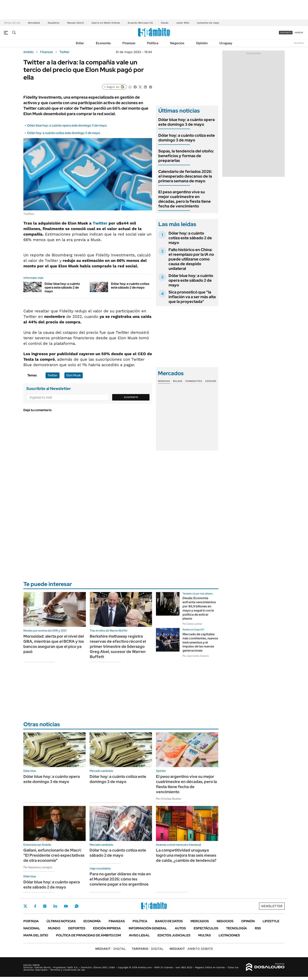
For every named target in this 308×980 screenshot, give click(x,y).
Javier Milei (183, 23)
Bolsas (178, 381)
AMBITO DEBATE (191, 949)
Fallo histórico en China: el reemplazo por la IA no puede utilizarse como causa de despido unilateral (191, 259)
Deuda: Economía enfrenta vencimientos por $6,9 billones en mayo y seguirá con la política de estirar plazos (199, 608)
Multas (204, 935)
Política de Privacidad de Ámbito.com (88, 935)
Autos (180, 928)
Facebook (35, 906)
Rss (258, 928)
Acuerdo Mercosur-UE (140, 23)
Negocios (177, 43)
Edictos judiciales (174, 935)
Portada (31, 921)
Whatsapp (77, 906)
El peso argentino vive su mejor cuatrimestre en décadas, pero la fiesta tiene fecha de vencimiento (185, 199)
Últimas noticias (61, 921)
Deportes (77, 928)
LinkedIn (55, 906)
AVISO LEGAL (139, 935)
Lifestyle (271, 921)
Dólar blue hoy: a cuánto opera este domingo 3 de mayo (67, 125)
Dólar (80, 43)
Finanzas (129, 43)
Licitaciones (229, 935)
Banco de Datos (169, 921)
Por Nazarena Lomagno (38, 867)
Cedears (211, 381)
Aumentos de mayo (208, 23)
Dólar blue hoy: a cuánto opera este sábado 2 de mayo (62, 287)
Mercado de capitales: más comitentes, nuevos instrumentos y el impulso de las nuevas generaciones (200, 642)
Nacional (32, 928)
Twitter (65, 52)
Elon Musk (74, 375)
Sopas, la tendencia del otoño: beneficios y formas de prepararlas (186, 156)
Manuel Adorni (75, 23)
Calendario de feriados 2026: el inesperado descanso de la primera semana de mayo (185, 176)
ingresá (299, 33)
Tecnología (236, 928)
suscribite (286, 33)
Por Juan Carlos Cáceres (196, 656)
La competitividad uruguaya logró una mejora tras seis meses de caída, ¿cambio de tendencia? (186, 855)
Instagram (45, 906)
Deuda (165, 23)
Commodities (194, 381)
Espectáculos (206, 928)
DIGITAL (111, 949)
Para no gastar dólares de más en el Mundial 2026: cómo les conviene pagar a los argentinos (120, 879)
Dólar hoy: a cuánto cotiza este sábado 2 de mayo (130, 286)
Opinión (202, 43)
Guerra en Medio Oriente (106, 23)
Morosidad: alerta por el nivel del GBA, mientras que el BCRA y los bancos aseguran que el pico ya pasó (54, 644)
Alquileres (54, 23)
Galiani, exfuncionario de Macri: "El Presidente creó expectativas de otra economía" (54, 855)
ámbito (28, 52)
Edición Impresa (107, 928)
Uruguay (226, 43)
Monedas (164, 381)
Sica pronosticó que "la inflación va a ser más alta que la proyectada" (192, 297)
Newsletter (299, 43)
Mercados (200, 921)
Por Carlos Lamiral (192, 624)
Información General (148, 928)
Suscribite (131, 397)
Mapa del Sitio (36, 935)
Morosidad (34, 23)
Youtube (66, 906)
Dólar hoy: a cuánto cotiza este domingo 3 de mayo (64, 133)
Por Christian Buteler (169, 799)
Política (153, 43)
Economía (103, 43)
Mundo (54, 928)
